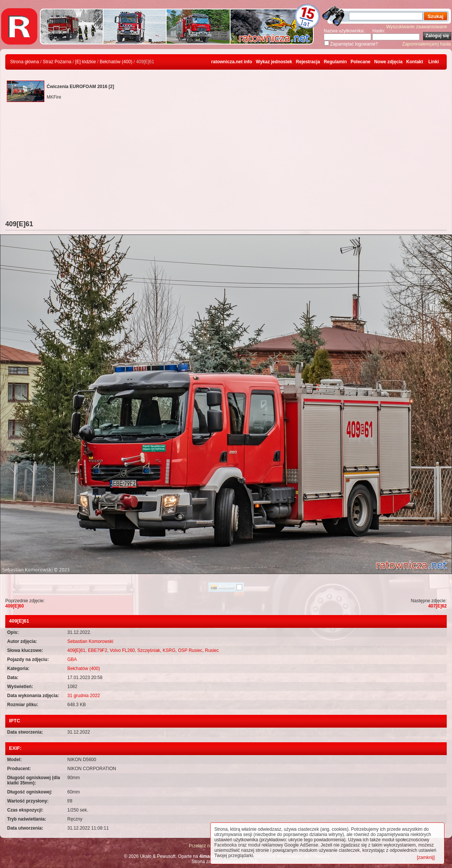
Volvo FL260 (122, 650)
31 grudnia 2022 (84, 696)
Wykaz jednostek (274, 62)
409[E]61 (76, 650)
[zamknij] (426, 857)
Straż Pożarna (57, 62)
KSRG (169, 650)
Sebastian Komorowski (90, 641)
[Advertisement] (226, 164)
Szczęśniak (149, 650)
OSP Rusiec (190, 650)
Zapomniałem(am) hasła (427, 44)
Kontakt (415, 62)
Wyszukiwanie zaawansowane (417, 27)
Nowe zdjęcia (388, 62)
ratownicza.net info (232, 62)
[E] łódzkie (86, 62)
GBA (72, 659)
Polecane (360, 62)
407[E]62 (438, 606)
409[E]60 (14, 606)
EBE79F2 (98, 650)
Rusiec (212, 650)
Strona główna (25, 62)
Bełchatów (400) (116, 62)
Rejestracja (308, 62)
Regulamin (335, 62)
